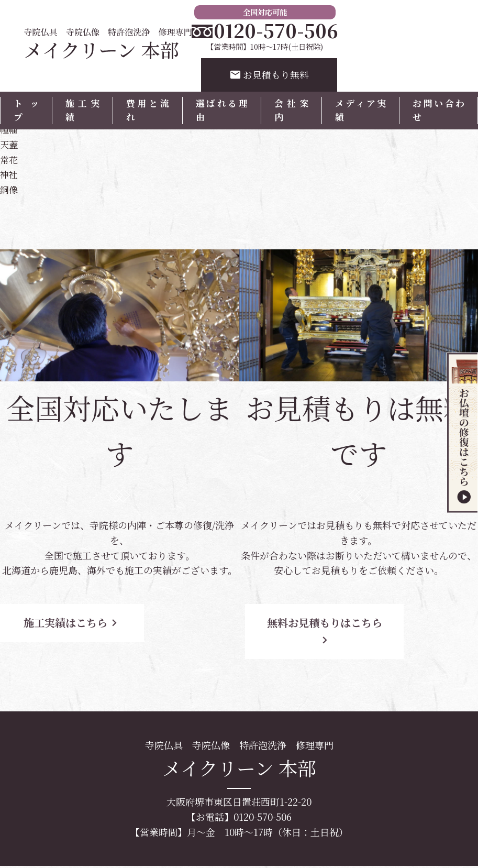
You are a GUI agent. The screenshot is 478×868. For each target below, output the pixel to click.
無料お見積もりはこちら (334, 622)
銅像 (9, 189)
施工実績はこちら (94, 622)
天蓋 (9, 143)
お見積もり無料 (269, 75)
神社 (9, 173)
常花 (9, 158)
